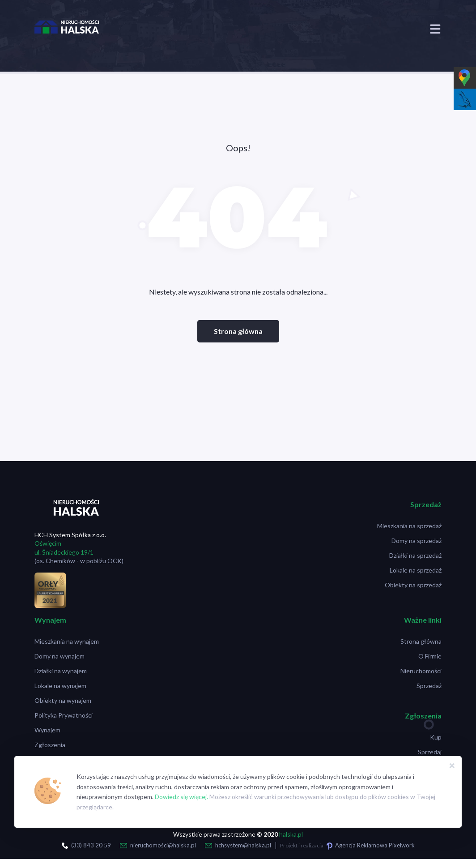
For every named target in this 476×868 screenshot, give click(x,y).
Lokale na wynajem (60, 686)
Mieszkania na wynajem (67, 641)
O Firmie (430, 656)
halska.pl (291, 834)
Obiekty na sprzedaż (413, 585)
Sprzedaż (429, 686)
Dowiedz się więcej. (181, 797)
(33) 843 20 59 (91, 845)
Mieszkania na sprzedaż (409, 526)
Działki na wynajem (61, 671)
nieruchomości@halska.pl (163, 845)
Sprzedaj (430, 752)
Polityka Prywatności (64, 715)
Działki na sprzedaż (415, 555)
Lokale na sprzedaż (416, 570)
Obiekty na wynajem (63, 700)
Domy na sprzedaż (416, 541)
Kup (436, 737)
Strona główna (238, 331)
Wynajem (47, 730)
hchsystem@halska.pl (243, 845)
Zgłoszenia (50, 745)
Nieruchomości (421, 671)
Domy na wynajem (59, 656)
